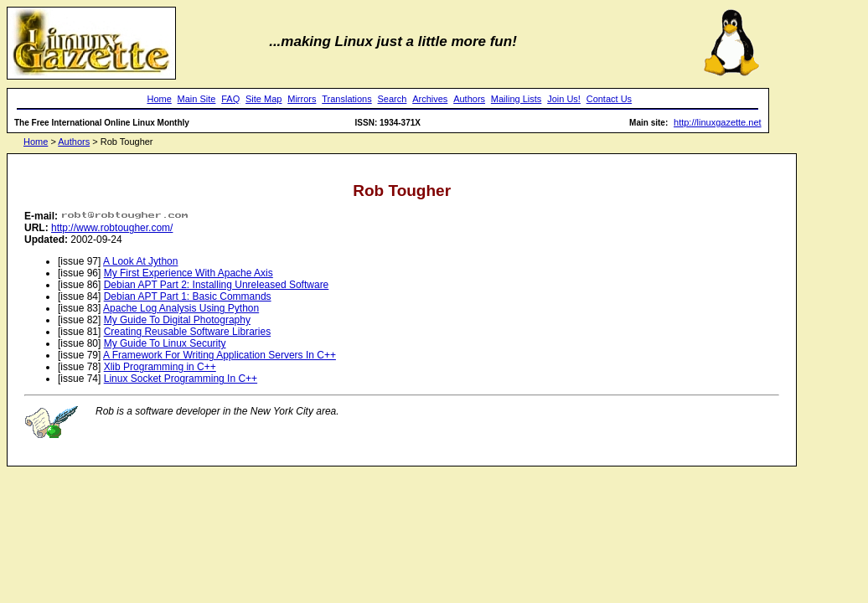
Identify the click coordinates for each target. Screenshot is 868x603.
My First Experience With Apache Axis (189, 273)
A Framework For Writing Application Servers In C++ (220, 355)
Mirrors (302, 99)
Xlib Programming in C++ (160, 367)
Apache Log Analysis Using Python (181, 308)
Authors (469, 99)
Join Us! (564, 99)
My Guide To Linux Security (165, 343)
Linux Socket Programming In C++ (181, 379)
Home (159, 99)
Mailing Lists (517, 99)
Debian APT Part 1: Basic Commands (188, 296)
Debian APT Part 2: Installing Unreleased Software (217, 285)
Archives (430, 99)
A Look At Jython (140, 261)
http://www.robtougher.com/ (112, 228)
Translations (347, 99)
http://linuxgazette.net (718, 122)
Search (393, 99)
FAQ (230, 99)
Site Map (263, 99)
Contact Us (609, 99)
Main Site (197, 99)
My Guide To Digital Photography (177, 320)
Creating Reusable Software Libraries (187, 332)
